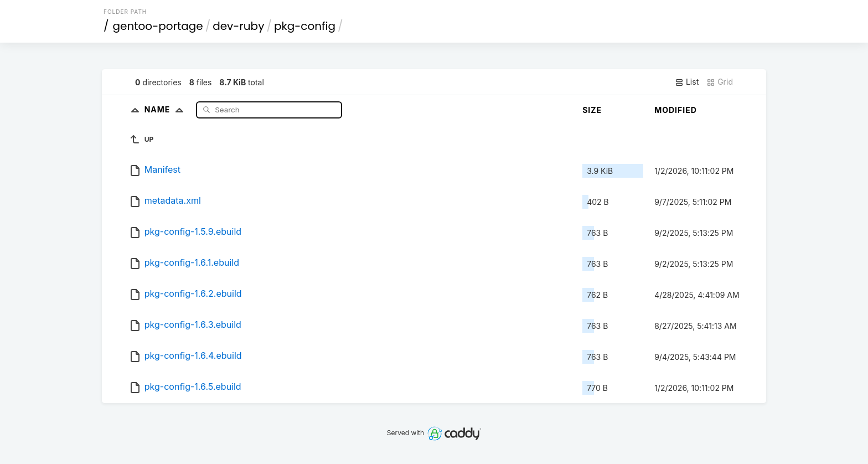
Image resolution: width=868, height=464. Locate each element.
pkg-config (305, 26)
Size (592, 110)
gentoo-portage (158, 26)
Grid (720, 82)
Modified (676, 110)
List (687, 82)
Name (166, 109)
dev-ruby (238, 26)
